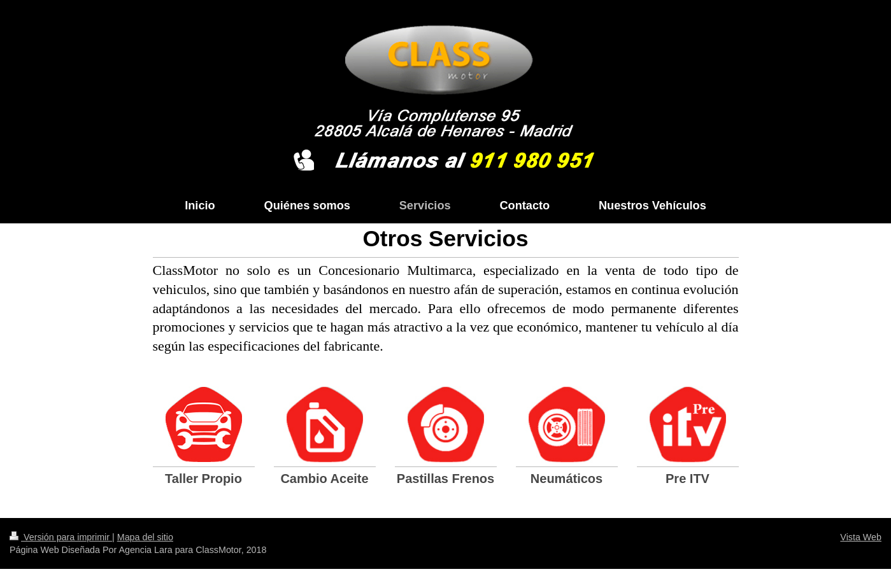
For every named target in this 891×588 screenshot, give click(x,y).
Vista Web (861, 537)
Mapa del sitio (145, 537)
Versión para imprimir (61, 537)
